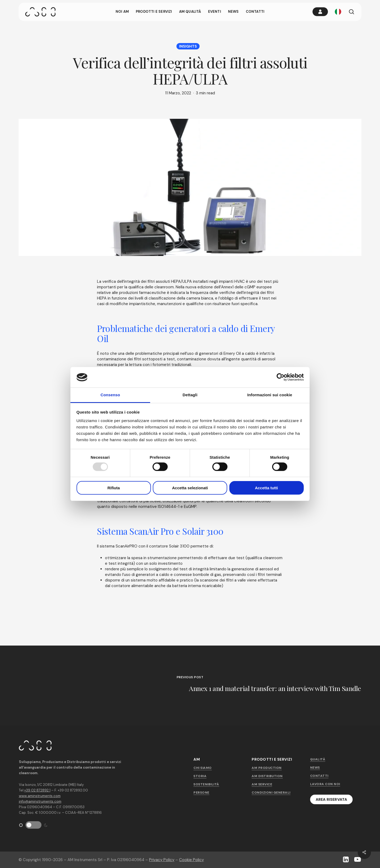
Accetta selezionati (190, 488)
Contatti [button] (319, 776)
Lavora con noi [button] (325, 784)
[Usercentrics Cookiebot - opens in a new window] (280, 377)
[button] (332, 799)
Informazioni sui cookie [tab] (270, 395)
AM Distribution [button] (267, 776)
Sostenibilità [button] (206, 784)
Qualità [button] (318, 759)
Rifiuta (114, 488)
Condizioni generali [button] (271, 793)
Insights (188, 46)
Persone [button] (201, 793)
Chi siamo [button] (203, 768)
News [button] (315, 768)
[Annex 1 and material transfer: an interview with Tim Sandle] (190, 685)
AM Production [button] (267, 768)
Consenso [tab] (110, 395)
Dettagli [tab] (190, 395)
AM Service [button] (262, 784)
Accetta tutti (266, 488)
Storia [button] (200, 776)
